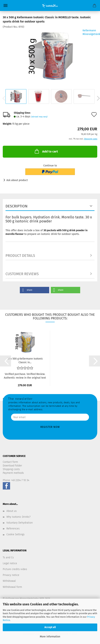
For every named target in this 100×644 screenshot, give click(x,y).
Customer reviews (22, 274)
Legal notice (10, 563)
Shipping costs (11, 469)
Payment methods (13, 473)
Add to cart (46, 151)
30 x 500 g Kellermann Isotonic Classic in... (25, 360)
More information (50, 637)
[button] (34, 290)
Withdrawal (9, 581)
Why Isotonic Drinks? (18, 517)
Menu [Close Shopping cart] (6, 5)
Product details (20, 256)
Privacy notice (11, 575)
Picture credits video (15, 569)
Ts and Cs (8, 558)
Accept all (50, 627)
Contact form (10, 462)
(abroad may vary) (39, 117)
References (13, 529)
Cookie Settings (16, 534)
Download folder (12, 466)
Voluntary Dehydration (20, 523)
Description (17, 206)
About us (12, 511)
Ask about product (17, 180)
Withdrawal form (12, 587)
